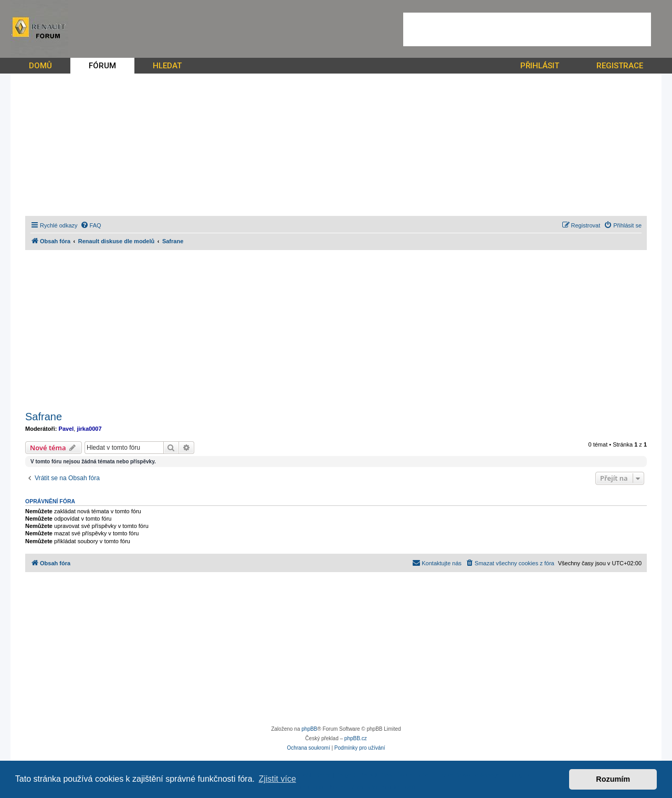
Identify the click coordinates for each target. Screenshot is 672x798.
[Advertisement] (527, 29)
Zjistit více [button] (277, 779)
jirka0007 (89, 429)
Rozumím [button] (613, 779)
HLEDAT (167, 66)
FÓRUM (102, 66)
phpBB (309, 729)
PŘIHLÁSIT (540, 66)
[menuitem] (91, 225)
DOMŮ (40, 66)
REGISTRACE (620, 66)
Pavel (66, 429)
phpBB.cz (356, 738)
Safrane (44, 417)
